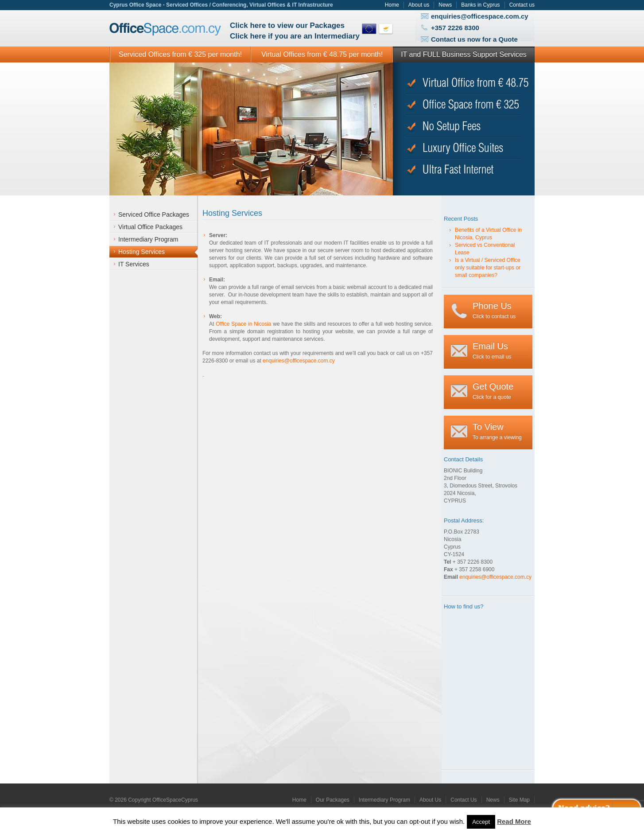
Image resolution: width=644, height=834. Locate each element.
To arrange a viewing (497, 431)
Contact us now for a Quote (474, 39)
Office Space (165, 29)
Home (392, 5)
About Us (430, 800)
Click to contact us (494, 310)
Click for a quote (493, 391)
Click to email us (492, 351)
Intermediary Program (384, 800)
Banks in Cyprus (480, 5)
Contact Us (464, 800)
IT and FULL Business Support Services (464, 54)
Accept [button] (481, 822)
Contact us (522, 5)
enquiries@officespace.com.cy (480, 16)
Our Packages (333, 800)
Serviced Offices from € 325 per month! (180, 54)
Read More (514, 821)
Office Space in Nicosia (243, 324)
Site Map (519, 800)
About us (419, 5)
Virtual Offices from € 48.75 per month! (322, 54)
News (445, 5)
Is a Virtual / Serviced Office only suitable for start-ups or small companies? (488, 268)
